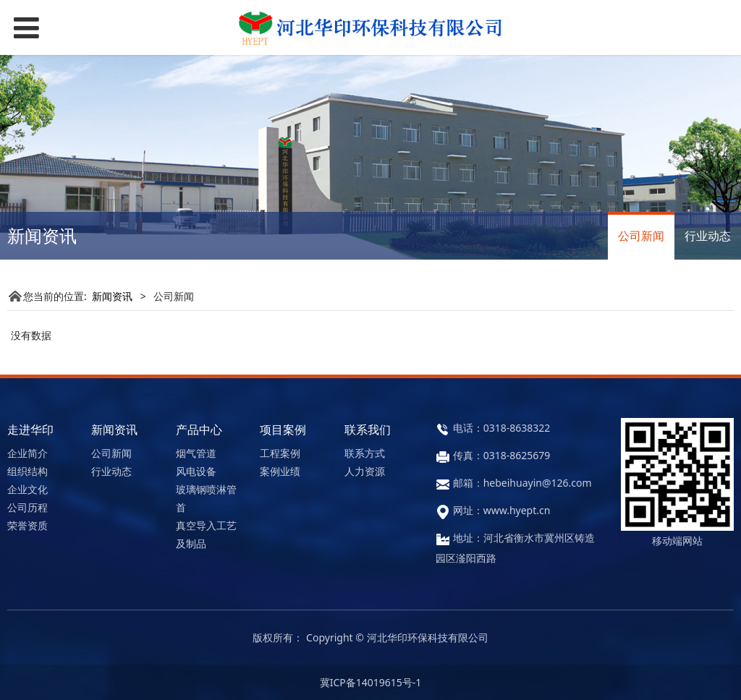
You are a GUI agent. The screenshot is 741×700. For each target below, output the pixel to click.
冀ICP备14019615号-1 (371, 682)
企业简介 (27, 453)
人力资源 (365, 471)
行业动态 (708, 236)
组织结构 (27, 471)
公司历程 (27, 507)
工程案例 (280, 453)
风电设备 (196, 471)
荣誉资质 (27, 525)
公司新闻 (641, 236)
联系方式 (365, 453)
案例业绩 (280, 471)
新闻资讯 (112, 296)
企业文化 (27, 489)
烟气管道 (196, 453)
